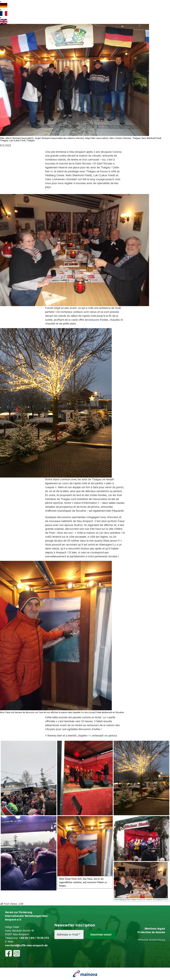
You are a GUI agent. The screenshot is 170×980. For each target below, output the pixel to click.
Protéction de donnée (151, 932)
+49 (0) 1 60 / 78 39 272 (34, 938)
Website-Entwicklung (151, 940)
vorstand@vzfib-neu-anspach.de (26, 945)
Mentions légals (155, 929)
